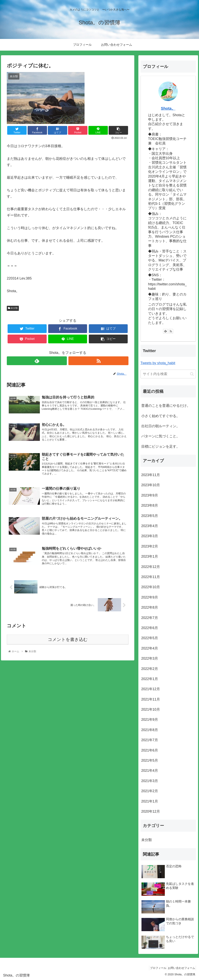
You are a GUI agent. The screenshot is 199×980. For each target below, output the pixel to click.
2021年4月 (150, 771)
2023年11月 (151, 475)
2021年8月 (150, 730)
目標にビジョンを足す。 (161, 446)
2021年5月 (150, 760)
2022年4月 (150, 648)
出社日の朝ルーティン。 (161, 426)
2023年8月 (150, 505)
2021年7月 (150, 740)
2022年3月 (150, 658)
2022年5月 (150, 638)
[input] (168, 374)
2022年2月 (150, 669)
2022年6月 (150, 628)
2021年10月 (151, 709)
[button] (192, 374)
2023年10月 (151, 485)
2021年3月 (150, 781)
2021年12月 (151, 689)
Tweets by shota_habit (158, 363)
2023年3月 (150, 536)
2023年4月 (150, 526)
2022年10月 (151, 587)
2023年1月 (150, 556)
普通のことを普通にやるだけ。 (166, 406)
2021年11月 (151, 699)
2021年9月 (150, 720)
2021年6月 (150, 750)
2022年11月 (151, 577)
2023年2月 (150, 546)
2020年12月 (151, 811)
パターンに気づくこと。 (161, 436)
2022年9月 (150, 597)
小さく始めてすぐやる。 (161, 416)
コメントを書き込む (68, 650)
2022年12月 (151, 567)
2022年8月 (150, 607)
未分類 (13, 308)
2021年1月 (150, 801)
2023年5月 (150, 516)
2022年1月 (150, 679)
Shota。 (168, 108)
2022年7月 (150, 618)
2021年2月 (150, 791)
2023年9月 (150, 495)
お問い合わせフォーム (180, 968)
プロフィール (154, 968)
